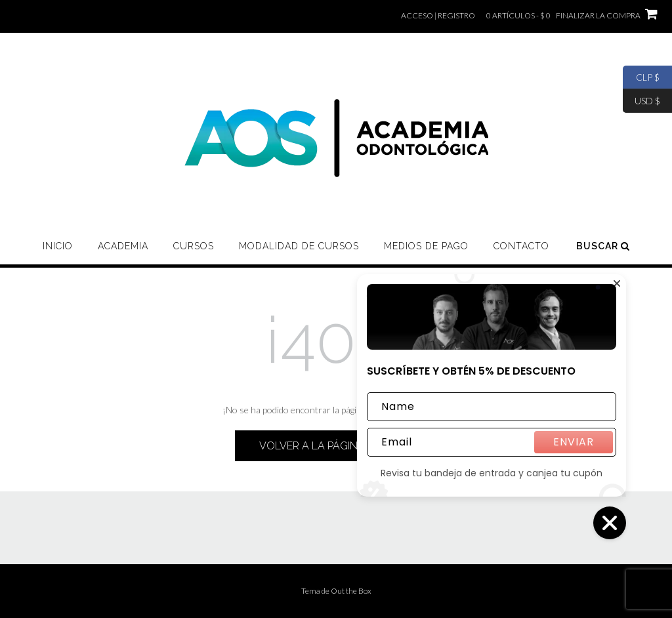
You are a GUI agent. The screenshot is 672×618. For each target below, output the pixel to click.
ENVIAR (574, 442)
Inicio (58, 246)
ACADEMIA (123, 246)
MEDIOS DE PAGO (426, 246)
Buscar (603, 246)
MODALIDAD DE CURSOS (299, 246)
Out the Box (351, 591)
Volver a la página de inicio (336, 446)
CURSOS (194, 246)
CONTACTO (521, 246)
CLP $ (641, 77)
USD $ (641, 101)
